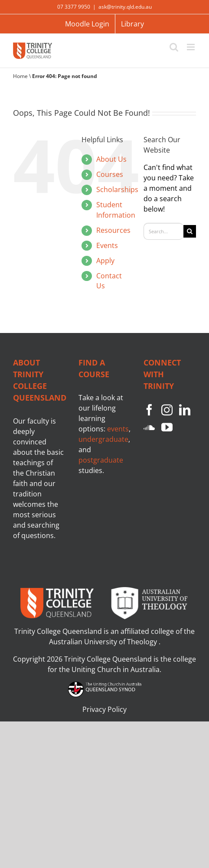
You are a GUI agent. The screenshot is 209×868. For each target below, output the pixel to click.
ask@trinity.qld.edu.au (125, 7)
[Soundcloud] (149, 427)
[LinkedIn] (185, 410)
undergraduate (103, 439)
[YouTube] (167, 427)
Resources (113, 230)
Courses (110, 174)
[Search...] (163, 231)
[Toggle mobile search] (174, 47)
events (118, 429)
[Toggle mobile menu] (191, 47)
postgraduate (101, 460)
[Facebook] (149, 410)
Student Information (116, 210)
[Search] (190, 231)
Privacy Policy (104, 709)
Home (20, 76)
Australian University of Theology (104, 642)
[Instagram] (167, 410)
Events (107, 245)
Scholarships (117, 189)
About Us (111, 159)
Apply (105, 261)
